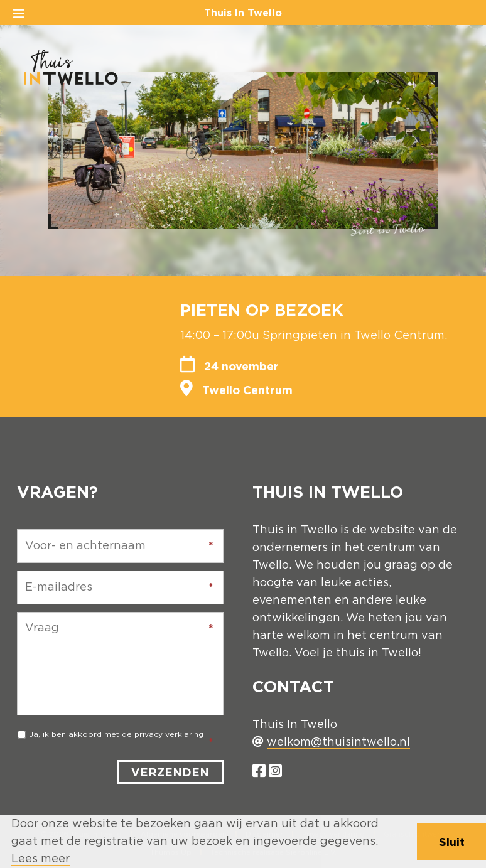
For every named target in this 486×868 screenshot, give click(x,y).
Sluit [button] (452, 842)
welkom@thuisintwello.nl (338, 742)
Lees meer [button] (40, 859)
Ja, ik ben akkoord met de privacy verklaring (116, 734)
